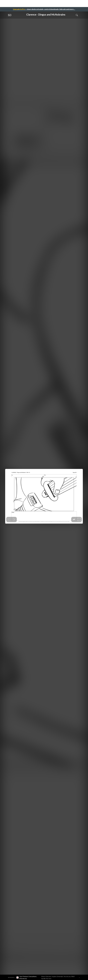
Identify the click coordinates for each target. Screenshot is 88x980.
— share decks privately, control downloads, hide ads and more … (44, 9)
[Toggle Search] (77, 15)
